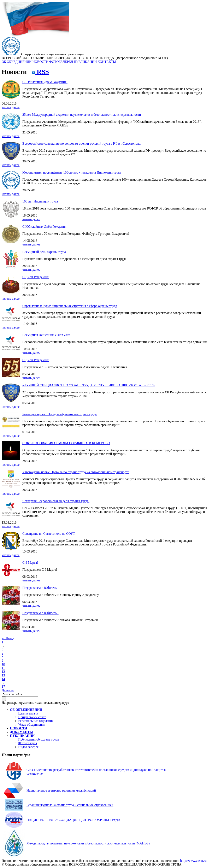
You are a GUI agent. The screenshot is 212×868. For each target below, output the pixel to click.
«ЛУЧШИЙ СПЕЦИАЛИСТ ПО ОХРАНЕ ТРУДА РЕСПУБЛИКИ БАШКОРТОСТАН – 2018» (89, 385)
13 (3, 675)
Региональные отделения (36, 721)
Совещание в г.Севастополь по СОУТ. (49, 534)
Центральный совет (32, 717)
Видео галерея (28, 747)
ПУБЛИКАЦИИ (85, 62)
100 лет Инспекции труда (40, 201)
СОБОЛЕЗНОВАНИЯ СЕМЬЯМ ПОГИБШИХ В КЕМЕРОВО (66, 443)
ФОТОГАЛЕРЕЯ (61, 62)
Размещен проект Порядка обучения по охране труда (60, 414)
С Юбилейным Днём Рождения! (45, 82)
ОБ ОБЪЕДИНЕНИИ (17, 62)
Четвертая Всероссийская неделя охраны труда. (56, 501)
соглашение (35, 773)
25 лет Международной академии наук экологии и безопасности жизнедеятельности (82, 115)
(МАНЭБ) (88, 843)
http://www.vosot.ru (193, 861)
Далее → (8, 690)
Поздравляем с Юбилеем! (40, 588)
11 (3, 668)
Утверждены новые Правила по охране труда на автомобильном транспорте (76, 472)
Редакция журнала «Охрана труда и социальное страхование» (70, 805)
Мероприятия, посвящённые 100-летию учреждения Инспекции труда (72, 172)
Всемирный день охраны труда (44, 252)
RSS (40, 72)
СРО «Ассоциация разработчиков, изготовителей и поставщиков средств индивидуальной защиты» (97, 770)
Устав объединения (32, 725)
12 (3, 672)
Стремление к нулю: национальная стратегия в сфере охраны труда (70, 306)
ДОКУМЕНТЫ (21, 732)
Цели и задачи (28, 713)
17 (3, 686)
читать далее (11, 107)
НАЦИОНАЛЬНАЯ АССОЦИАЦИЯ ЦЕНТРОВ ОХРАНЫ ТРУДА (73, 820)
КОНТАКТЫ (107, 62)
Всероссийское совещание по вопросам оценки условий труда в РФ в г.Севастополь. (82, 143)
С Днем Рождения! (36, 277)
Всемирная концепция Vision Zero (46, 335)
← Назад (8, 638)
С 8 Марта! (30, 563)
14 (3, 679)
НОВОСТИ (40, 62)
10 (3, 664)
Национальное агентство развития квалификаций (61, 790)
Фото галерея (28, 743)
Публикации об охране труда (39, 739)
